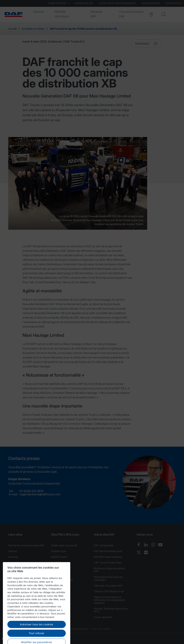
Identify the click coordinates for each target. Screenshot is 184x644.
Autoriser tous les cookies (37, 632)
